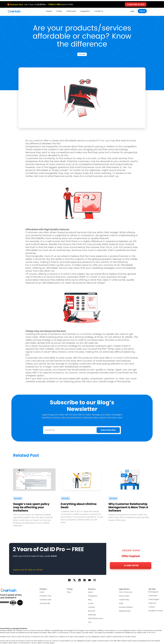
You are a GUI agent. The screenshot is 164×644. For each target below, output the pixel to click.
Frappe (139, 633)
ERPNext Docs (130, 633)
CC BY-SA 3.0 (151, 633)
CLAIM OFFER (131, 565)
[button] (49, 11)
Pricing (59, 11)
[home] (14, 11)
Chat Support (153, 592)
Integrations (85, 11)
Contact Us (99, 11)
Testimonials (71, 11)
